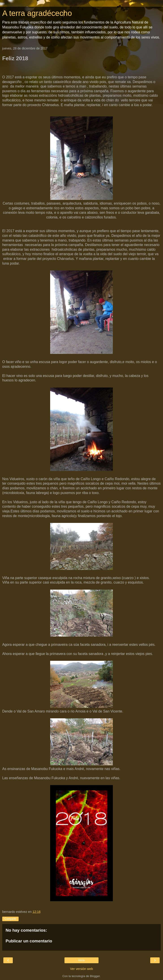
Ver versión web (81, 969)
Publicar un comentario (29, 941)
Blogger (95, 976)
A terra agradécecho (37, 13)
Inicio (81, 960)
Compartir (10, 919)
